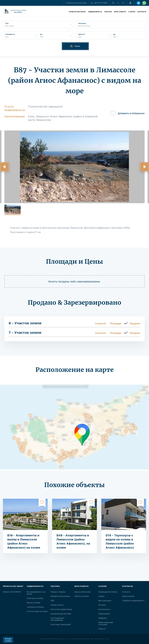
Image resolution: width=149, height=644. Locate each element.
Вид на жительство (83, 592)
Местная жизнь (105, 601)
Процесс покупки (58, 592)
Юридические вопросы (60, 596)
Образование (104, 614)
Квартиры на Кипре (35, 598)
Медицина (103, 618)
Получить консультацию (76, 3)
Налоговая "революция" (61, 625)
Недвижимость (95, 12)
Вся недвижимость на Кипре (36, 593)
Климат (102, 596)
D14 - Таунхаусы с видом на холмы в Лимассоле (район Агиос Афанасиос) (120, 541)
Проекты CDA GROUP (77, 12)
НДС (53, 601)
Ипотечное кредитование (61, 609)
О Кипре (132, 12)
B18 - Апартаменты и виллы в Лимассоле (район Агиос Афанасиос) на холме (24, 541)
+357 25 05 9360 (99, 3)
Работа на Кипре (82, 596)
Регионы (102, 605)
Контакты (142, 12)
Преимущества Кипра (108, 592)
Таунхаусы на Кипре (35, 607)
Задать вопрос (128, 596)
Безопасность (104, 609)
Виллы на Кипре (34, 603)
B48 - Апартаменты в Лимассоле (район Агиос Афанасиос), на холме (73, 541)
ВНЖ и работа (120, 12)
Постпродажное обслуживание (57, 619)
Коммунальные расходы (61, 614)
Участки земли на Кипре (37, 611)
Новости (102, 629)
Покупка (108, 12)
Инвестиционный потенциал (106, 623)
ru (113, 3)
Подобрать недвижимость (133, 601)
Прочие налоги (57, 605)
